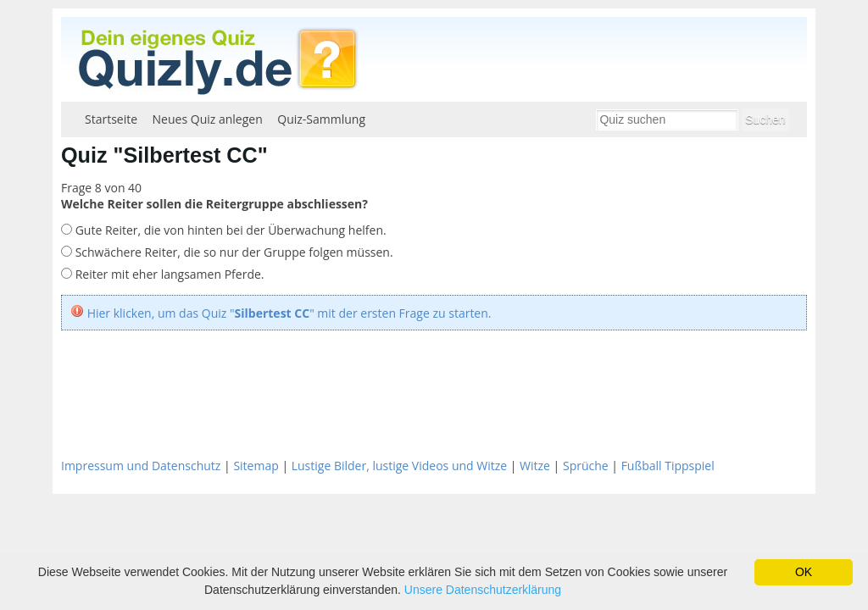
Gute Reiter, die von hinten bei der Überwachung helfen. (229, 230)
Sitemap (256, 466)
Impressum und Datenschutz (141, 466)
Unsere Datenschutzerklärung (483, 590)
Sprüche (586, 466)
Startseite (111, 119)
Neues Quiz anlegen (208, 119)
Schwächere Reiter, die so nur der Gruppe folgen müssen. (233, 252)
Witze (535, 466)
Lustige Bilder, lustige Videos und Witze (399, 466)
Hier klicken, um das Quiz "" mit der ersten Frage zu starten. (289, 313)
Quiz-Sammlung (321, 119)
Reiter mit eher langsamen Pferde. (168, 274)
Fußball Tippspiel (668, 466)
